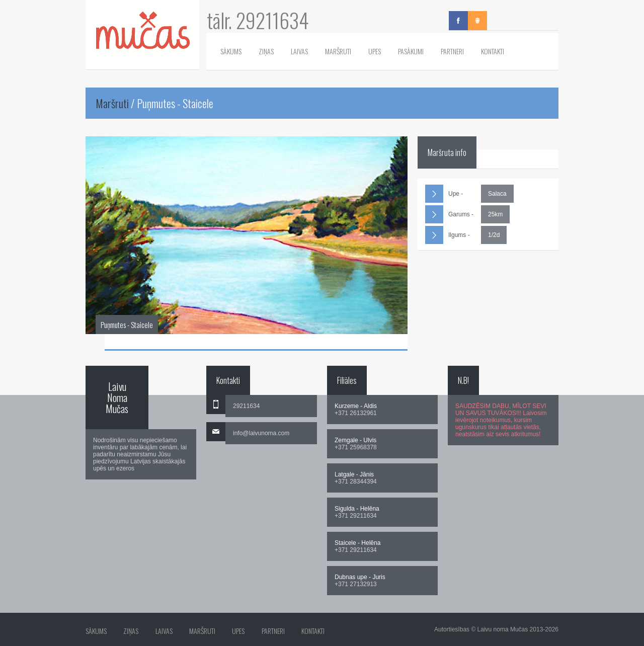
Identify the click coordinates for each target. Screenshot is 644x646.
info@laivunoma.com (261, 433)
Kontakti (493, 51)
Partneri (452, 51)
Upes (375, 51)
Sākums (231, 51)
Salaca (497, 194)
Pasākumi (411, 51)
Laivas (299, 51)
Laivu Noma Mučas (117, 397)
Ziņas (266, 51)
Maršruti (338, 51)
